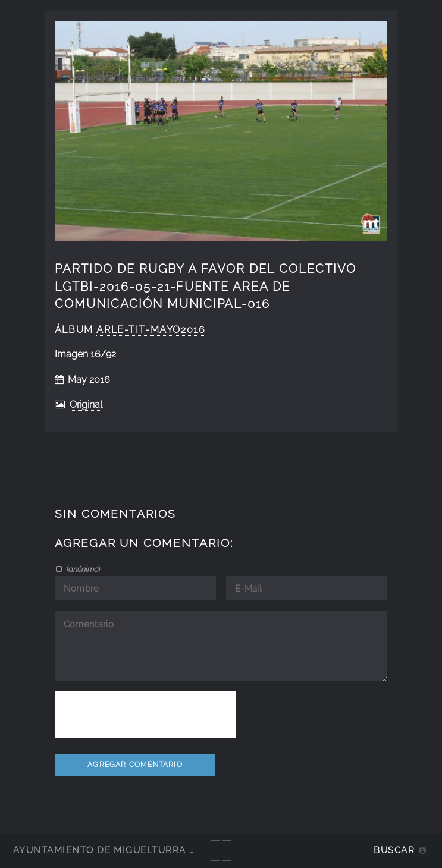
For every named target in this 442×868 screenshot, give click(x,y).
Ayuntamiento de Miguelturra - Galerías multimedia (163, 850)
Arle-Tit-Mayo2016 (151, 330)
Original (86, 405)
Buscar (394, 850)
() (82, 569)
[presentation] (145, 715)
